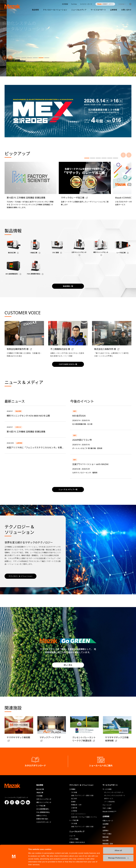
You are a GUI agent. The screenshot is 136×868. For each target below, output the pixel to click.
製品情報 (35, 10)
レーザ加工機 (41, 806)
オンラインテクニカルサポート (115, 795)
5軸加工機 (40, 793)
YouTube (74, 4)
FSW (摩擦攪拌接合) (43, 812)
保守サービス (109, 799)
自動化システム (42, 816)
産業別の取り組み (42, 819)
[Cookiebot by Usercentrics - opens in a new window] (14, 864)
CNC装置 (74, 792)
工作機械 (72, 789)
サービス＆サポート (98, 10)
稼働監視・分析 (76, 805)
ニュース (72, 836)
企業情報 (114, 10)
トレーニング (107, 805)
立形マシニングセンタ (44, 799)
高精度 (73, 802)
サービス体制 (107, 789)
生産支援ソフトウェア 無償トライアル (84, 817)
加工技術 (74, 799)
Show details (34, 864)
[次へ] (10, 58)
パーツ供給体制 (109, 802)
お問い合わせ (126, 10)
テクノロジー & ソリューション (55, 10)
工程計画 (74, 808)
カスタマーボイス (86, 4)
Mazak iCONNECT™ (109, 811)
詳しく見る (68, 665)
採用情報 (65, 4)
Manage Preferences (118, 850)
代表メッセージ (108, 821)
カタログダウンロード (44, 822)
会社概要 (106, 824)
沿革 (104, 827)
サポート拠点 (107, 808)
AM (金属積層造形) (43, 809)
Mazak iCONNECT (104, 4)
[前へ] (5, 58)
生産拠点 (106, 830)
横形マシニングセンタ (44, 802)
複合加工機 (40, 789)
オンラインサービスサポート (114, 792)
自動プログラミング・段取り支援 (82, 795)
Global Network (130, 4)
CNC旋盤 (39, 796)
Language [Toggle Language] (121, 4)
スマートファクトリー (79, 814)
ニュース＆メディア (79, 10)
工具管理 (74, 811)
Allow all (118, 843)
